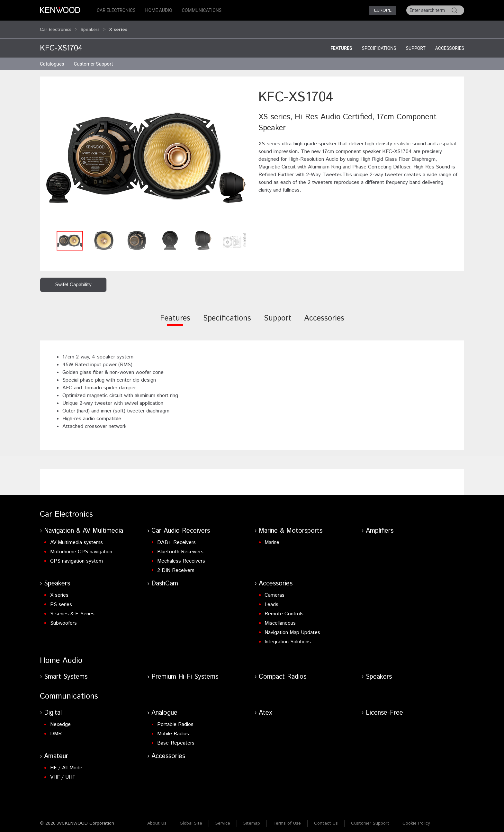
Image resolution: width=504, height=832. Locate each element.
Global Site (191, 817)
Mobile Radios (173, 728)
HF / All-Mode (66, 762)
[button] (146, 152)
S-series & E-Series (72, 608)
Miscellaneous (280, 617)
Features (341, 42)
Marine (272, 536)
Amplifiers (380, 525)
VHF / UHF (63, 771)
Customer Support (370, 817)
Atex (265, 707)
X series (59, 589)
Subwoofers (63, 617)
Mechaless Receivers (181, 555)
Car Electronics (116, 10)
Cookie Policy (416, 817)
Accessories (450, 42)
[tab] (175, 317)
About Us (157, 817)
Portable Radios (175, 718)
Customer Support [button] (94, 58)
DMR (56, 728)
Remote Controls (284, 608)
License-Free (384, 707)
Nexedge (60, 718)
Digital (53, 707)
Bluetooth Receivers (180, 546)
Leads (271, 598)
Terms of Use (287, 817)
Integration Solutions (288, 636)
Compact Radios (283, 671)
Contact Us (326, 817)
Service (223, 817)
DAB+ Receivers (176, 536)
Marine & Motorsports (291, 525)
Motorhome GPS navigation (81, 546)
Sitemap (252, 817)
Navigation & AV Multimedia (84, 525)
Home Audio (159, 10)
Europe (383, 10)
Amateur (56, 750)
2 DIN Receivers (176, 564)
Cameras (274, 589)
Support (416, 42)
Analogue (164, 707)
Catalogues (52, 58)
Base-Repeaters (176, 737)
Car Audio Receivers (181, 525)
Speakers (90, 26)
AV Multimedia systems (76, 536)
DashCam (165, 578)
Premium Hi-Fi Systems (185, 671)
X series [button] (118, 26)
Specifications (379, 42)
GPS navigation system (76, 555)
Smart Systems (66, 671)
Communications (202, 10)
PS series (61, 598)
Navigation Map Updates (292, 626)
